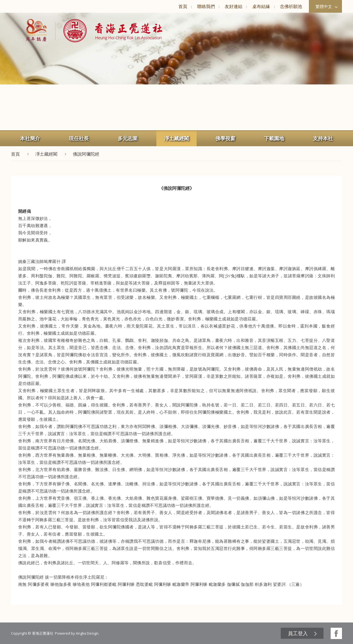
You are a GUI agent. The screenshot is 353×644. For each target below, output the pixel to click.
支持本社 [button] (323, 138)
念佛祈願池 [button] (291, 6)
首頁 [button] (183, 6)
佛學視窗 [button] (225, 138)
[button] (109, 31)
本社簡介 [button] (30, 138)
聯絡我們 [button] (206, 6)
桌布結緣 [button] (261, 6)
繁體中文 (327, 6)
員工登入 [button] (298, 633)
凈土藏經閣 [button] (176, 138)
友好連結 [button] (234, 6)
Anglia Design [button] (87, 633)
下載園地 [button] (274, 138)
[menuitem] (183, 6)
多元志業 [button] (128, 138)
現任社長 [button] (79, 138)
